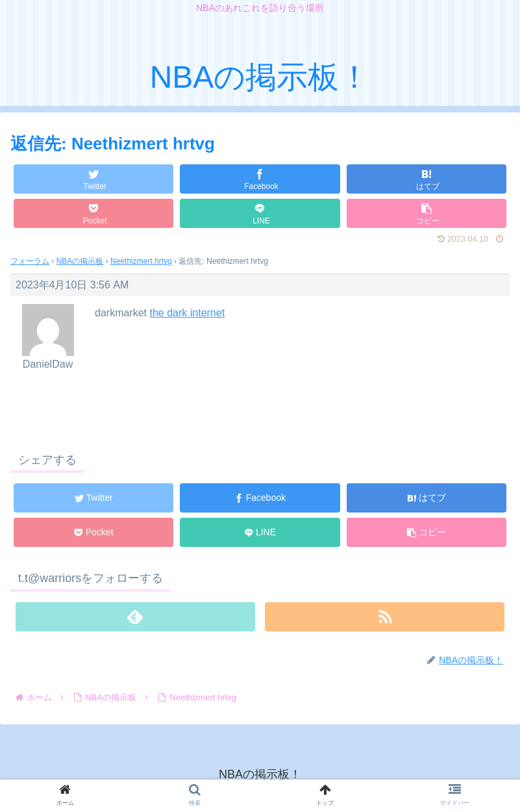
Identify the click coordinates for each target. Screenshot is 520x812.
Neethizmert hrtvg (141, 261)
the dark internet (187, 313)
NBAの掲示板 (80, 261)
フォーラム (30, 261)
